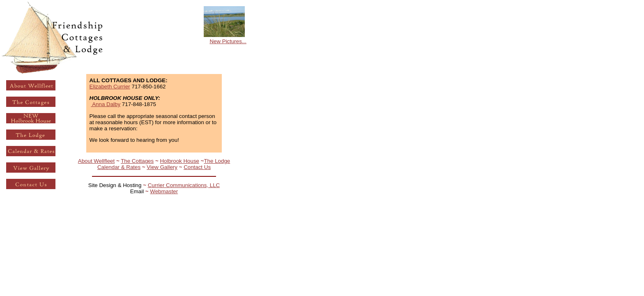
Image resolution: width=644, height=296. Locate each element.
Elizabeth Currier (110, 87)
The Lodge (217, 161)
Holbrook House (179, 161)
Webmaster (164, 191)
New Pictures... (228, 41)
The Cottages (137, 161)
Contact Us (197, 167)
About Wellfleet (96, 161)
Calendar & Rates (119, 167)
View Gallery (162, 167)
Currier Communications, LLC (184, 185)
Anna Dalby (106, 104)
